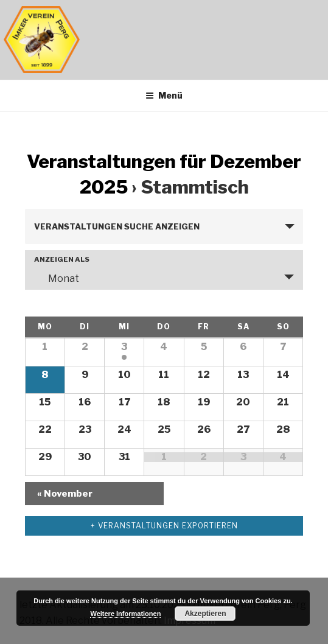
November (65, 494)
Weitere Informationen (125, 614)
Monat (56, 278)
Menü (164, 95)
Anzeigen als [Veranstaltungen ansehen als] (62, 260)
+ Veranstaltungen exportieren (164, 526)
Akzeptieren (205, 614)
